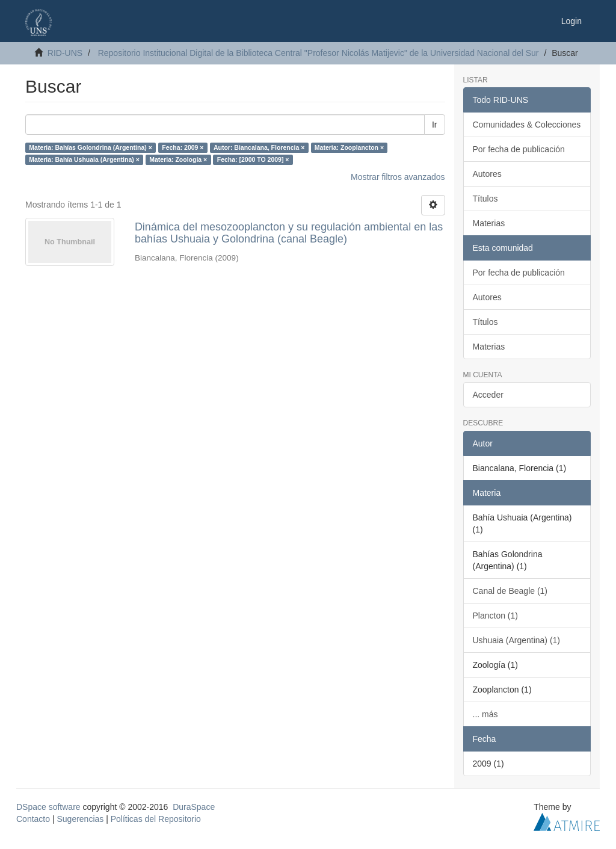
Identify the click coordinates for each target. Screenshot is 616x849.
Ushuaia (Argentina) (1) (517, 640)
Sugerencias (80, 819)
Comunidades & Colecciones (527, 125)
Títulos (485, 199)
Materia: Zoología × (178, 159)
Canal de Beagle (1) (510, 591)
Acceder (488, 395)
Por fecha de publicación (519, 149)
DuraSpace (194, 807)
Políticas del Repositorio (156, 819)
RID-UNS (65, 53)
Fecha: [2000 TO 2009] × (253, 159)
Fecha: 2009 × (183, 147)
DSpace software (48, 807)
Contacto (33, 819)
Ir (435, 125)
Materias (489, 223)
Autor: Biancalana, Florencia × (259, 147)
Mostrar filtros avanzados (398, 177)
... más (485, 714)
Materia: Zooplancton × (349, 147)
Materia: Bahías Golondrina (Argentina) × (91, 147)
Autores (487, 174)
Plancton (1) (495, 616)
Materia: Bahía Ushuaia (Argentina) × (84, 159)
